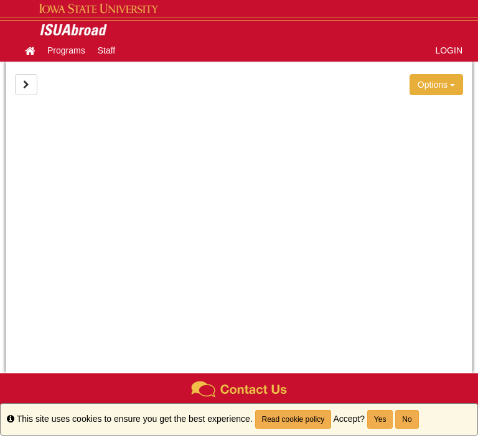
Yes (380, 419)
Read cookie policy (293, 419)
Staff (107, 50)
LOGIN (449, 50)
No (407, 419)
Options (436, 85)
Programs (66, 50)
